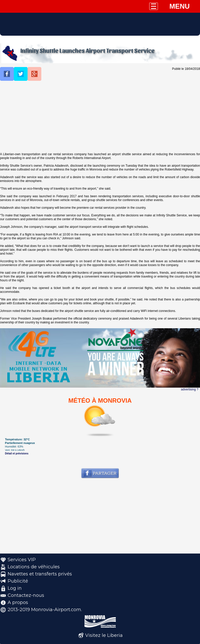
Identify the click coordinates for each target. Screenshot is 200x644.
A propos (18, 602)
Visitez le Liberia (104, 635)
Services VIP (22, 560)
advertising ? (190, 389)
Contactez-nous (26, 595)
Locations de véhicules (34, 567)
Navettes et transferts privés (40, 574)
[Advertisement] (100, 117)
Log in (15, 588)
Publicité (18, 581)
